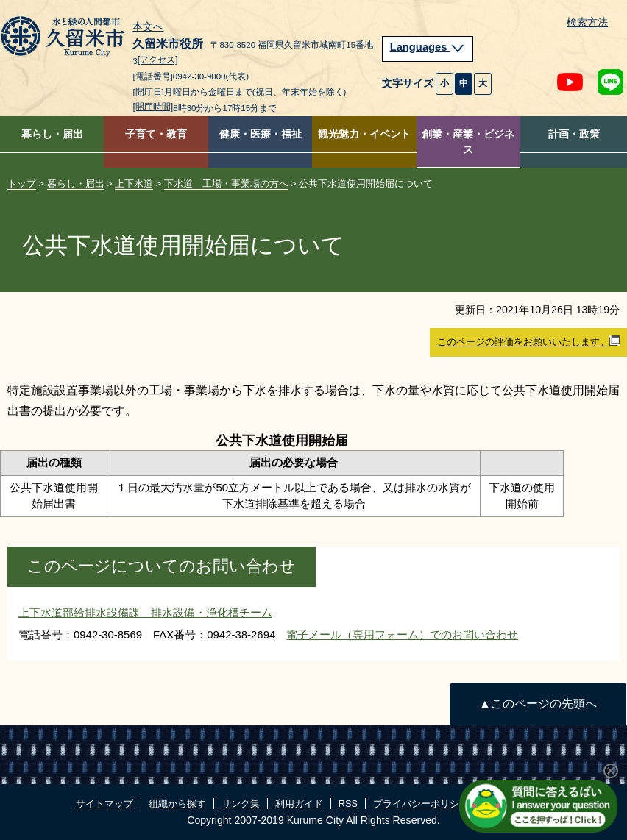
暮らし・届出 (52, 134)
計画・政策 (574, 134)
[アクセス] (158, 60)
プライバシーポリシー (421, 804)
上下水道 (134, 184)
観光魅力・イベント (364, 134)
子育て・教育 (156, 134)
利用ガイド (299, 804)
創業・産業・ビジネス (468, 142)
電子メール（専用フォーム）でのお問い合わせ (402, 634)
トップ (22, 184)
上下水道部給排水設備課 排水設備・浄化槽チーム (145, 612)
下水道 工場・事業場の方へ (226, 184)
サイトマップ (104, 804)
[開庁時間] (153, 107)
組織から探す (177, 804)
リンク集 (241, 804)
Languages (428, 47)
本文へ (148, 27)
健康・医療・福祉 (261, 134)
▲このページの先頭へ (538, 704)
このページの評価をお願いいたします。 (528, 341)
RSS (348, 804)
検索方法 (587, 22)
